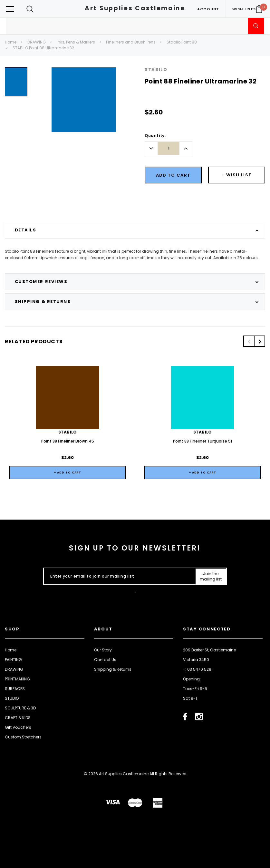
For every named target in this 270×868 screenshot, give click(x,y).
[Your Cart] (259, 9)
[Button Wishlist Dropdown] (237, 175)
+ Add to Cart (68, 473)
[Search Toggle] (30, 9)
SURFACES (15, 688)
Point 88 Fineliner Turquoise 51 (202, 441)
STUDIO (12, 698)
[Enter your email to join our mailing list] (118, 577)
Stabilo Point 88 (182, 42)
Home (11, 42)
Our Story (103, 650)
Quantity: (155, 136)
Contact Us (105, 659)
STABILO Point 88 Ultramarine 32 (43, 48)
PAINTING (13, 659)
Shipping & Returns (113, 669)
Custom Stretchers (23, 737)
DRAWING (37, 42)
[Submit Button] (211, 577)
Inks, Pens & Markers (76, 42)
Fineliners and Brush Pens (131, 42)
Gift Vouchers (18, 727)
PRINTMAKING (17, 679)
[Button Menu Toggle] (10, 9)
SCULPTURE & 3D (20, 708)
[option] (16, 84)
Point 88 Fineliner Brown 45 (68, 441)
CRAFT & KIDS (18, 717)
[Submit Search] (256, 26)
